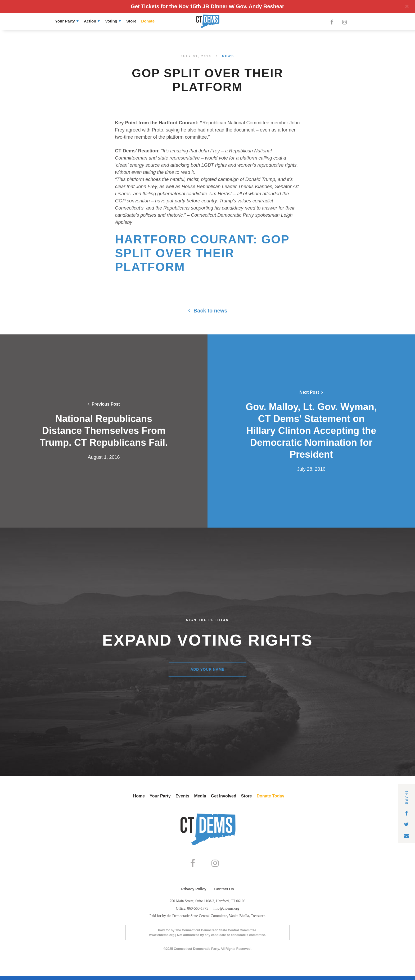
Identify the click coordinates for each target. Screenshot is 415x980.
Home (139, 796)
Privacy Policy (194, 893)
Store (131, 21)
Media (200, 796)
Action (90, 21)
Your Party (65, 21)
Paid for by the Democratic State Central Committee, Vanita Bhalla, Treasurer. (208, 920)
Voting (111, 21)
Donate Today (271, 796)
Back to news (207, 311)
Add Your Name (208, 670)
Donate (148, 21)
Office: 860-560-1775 (192, 913)
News (228, 56)
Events (182, 796)
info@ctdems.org (226, 913)
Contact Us (224, 893)
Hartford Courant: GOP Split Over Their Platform (202, 253)
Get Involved (224, 796)
